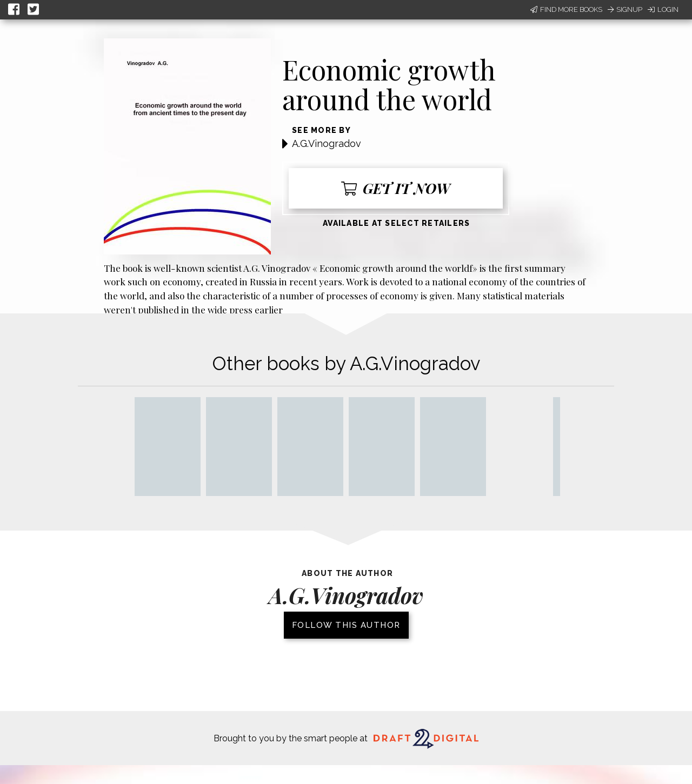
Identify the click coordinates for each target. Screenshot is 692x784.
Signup (625, 9)
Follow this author (346, 625)
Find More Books (566, 9)
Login (663, 9)
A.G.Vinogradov (327, 143)
